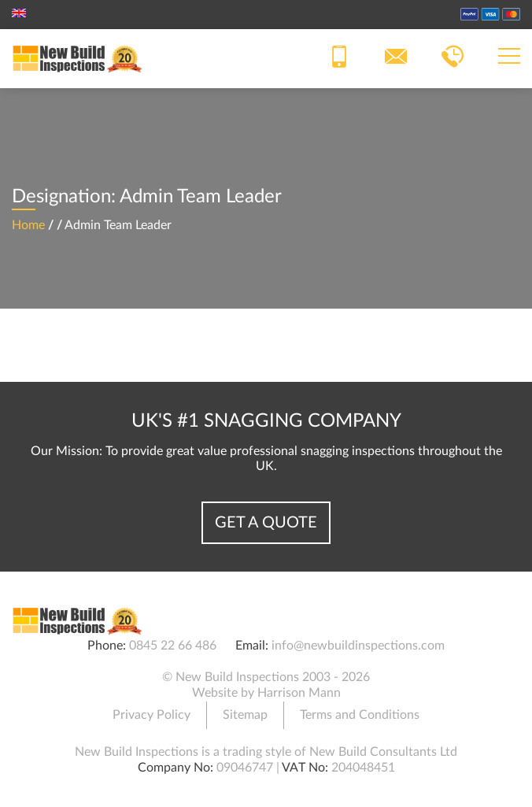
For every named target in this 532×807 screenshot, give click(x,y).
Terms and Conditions (360, 715)
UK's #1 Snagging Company (266, 421)
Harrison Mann (299, 693)
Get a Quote (266, 523)
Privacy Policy (151, 715)
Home (28, 225)
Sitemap (245, 715)
